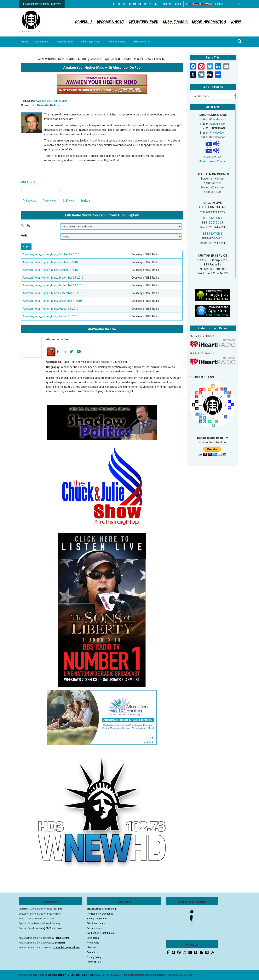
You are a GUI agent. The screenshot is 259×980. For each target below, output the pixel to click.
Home (26, 42)
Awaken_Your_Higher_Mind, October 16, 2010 (51, 254)
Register (166, 4)
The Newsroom (66, 42)
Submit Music (175, 22)
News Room (93, 938)
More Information (209, 22)
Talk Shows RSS (121, 42)
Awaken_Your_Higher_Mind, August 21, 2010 (51, 316)
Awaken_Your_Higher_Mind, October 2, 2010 (50, 270)
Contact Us (93, 952)
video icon (219, 133)
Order (25, 236)
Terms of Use (94, 962)
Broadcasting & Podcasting (101, 909)
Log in (178, 4)
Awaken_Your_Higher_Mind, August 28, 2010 (51, 309)
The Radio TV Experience (100, 914)
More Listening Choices (213, 161)
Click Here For (213, 157)
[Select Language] (226, 4)
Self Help (69, 201)
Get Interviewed (144, 22)
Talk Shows (43, 42)
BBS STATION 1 (213, 218)
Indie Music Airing (93, 42)
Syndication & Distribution (100, 933)
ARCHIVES (29, 182)
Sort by (26, 226)
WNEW (236, 22)
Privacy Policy (94, 957)
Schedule (84, 22)
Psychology (50, 201)
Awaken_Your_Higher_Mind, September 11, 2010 (53, 293)
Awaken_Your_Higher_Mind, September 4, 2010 (52, 301)
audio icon (219, 119)
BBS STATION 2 (213, 234)
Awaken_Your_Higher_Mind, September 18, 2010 (53, 285)
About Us (91, 948)
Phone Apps (93, 943)
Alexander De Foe (48, 105)
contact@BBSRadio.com (48, 928)
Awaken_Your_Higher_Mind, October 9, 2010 (50, 262)
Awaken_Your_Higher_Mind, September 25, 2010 (53, 278)
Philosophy (30, 201)
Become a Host (111, 22)
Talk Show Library (96, 923)
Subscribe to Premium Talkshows (42, 4)
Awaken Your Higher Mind (52, 101)
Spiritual (85, 201)
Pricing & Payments (97, 919)
